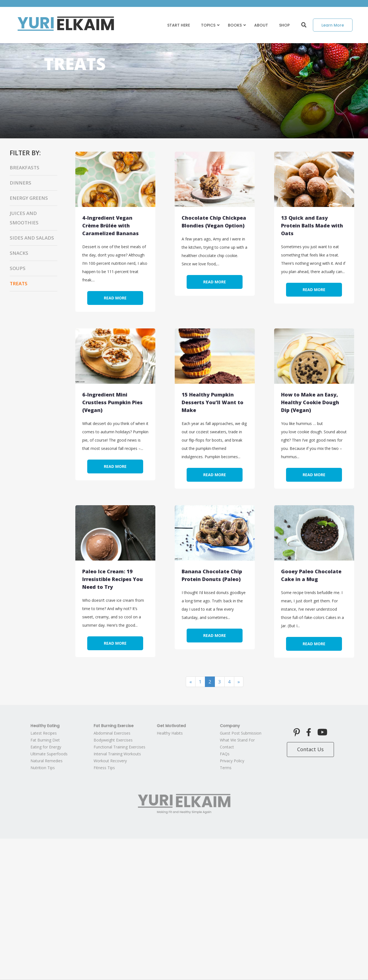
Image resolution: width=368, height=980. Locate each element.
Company (230, 726)
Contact (227, 747)
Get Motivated (171, 726)
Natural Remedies (47, 761)
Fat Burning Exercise (114, 726)
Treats (19, 283)
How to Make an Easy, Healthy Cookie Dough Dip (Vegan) (310, 402)
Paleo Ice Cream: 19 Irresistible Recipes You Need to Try (113, 579)
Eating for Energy (46, 747)
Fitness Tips (104, 768)
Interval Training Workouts (117, 754)
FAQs (225, 754)
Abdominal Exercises (112, 733)
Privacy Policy (232, 761)
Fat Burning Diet (45, 740)
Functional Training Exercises (119, 747)
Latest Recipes (44, 733)
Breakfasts (25, 168)
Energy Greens (29, 198)
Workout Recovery (110, 761)
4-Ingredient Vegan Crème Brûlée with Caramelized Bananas (110, 225)
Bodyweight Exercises (113, 740)
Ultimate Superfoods (49, 754)
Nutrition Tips (43, 768)
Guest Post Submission (241, 733)
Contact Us (310, 749)
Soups (18, 268)
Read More (115, 298)
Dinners (20, 183)
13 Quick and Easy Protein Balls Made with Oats (312, 225)
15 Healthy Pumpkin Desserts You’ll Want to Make (213, 402)
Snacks (19, 253)
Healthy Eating (45, 726)
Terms (226, 768)
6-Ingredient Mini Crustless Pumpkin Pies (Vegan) (112, 402)
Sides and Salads (32, 238)
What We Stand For (237, 740)
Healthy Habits (170, 733)
